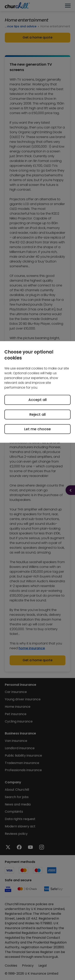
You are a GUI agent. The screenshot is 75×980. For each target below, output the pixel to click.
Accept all (37, 400)
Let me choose (37, 429)
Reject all (37, 414)
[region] (37, 392)
